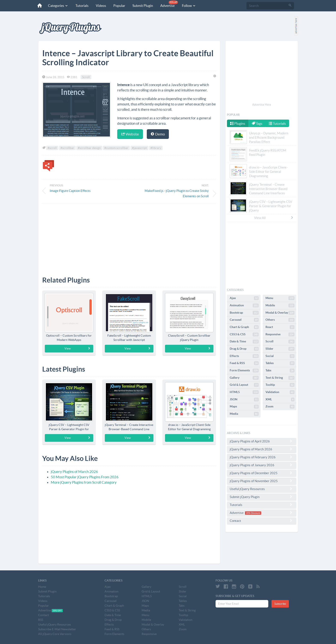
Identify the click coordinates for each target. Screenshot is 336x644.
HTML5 (244, 392)
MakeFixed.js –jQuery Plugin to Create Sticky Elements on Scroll (177, 193)
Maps (244, 407)
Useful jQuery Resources (262, 489)
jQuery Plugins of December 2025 (262, 473)
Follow (188, 6)
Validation (280, 392)
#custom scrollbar (116, 148)
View (77, 348)
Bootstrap (244, 313)
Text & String (280, 378)
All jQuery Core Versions (55, 634)
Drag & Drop (244, 349)
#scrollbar (67, 148)
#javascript (139, 148)
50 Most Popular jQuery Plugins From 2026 (85, 477)
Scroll (86, 77)
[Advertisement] (129, 237)
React (280, 327)
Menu (280, 298)
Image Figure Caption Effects (70, 191)
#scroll (52, 148)
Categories (57, 6)
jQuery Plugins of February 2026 (262, 457)
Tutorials (81, 6)
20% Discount (253, 513)
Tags (257, 123)
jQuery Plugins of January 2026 (262, 465)
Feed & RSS (244, 363)
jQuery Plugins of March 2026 (74, 472)
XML (280, 399)
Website (130, 134)
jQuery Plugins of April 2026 (262, 441)
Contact (262, 521)
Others (280, 320)
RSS (41, 620)
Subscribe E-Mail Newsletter (57, 629)
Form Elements (244, 371)
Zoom (280, 407)
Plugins (238, 123)
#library (156, 148)
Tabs (280, 371)
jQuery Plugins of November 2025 (262, 481)
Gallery (244, 378)
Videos (100, 6)
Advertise (168, 4)
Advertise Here (262, 105)
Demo (158, 134)
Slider (280, 349)
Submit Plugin (141, 6)
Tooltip (280, 385)
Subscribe (280, 604)
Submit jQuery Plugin (262, 497)
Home (42, 587)
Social (280, 356)
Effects (244, 356)
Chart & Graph (244, 327)
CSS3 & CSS (244, 334)
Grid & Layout (244, 385)
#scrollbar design (89, 148)
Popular (118, 6)
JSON (244, 399)
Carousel (244, 320)
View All (274, 218)
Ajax (244, 298)
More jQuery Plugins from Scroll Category (84, 482)
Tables (280, 363)
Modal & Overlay (280, 313)
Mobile (280, 305)
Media (244, 414)
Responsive (280, 334)
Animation (244, 305)
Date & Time (244, 342)
